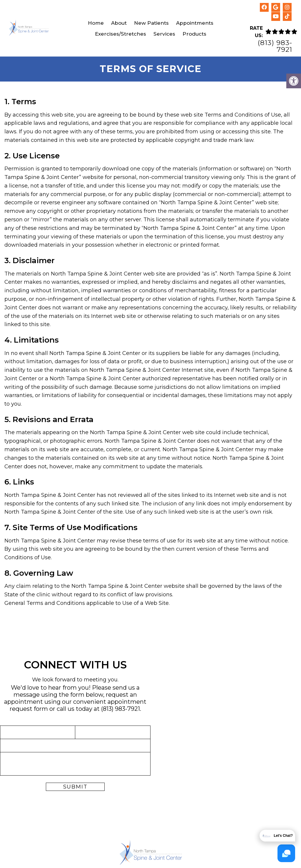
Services (164, 34)
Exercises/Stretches (121, 34)
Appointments (195, 23)
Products (194, 34)
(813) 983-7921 (275, 46)
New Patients (151, 23)
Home (96, 23)
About (119, 23)
